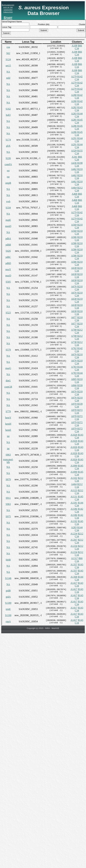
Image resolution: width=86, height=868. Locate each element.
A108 (75, 46)
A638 (74, 268)
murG (8, 368)
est (8, 171)
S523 (8, 313)
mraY (8, 269)
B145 (80, 120)
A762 (74, 348)
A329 (74, 151)
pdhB (8, 245)
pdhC (8, 257)
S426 (8, 251)
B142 (80, 77)
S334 (8, 208)
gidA (8, 597)
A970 (74, 404)
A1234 (74, 534)
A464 (74, 188)
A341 (75, 157)
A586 (74, 237)
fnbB (8, 560)
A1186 (74, 509)
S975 (8, 516)
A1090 (74, 466)
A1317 (75, 558)
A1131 (74, 497)
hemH (8, 424)
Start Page (8, 20)
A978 (74, 410)
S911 (8, 498)
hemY (8, 418)
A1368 (74, 577)
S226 (8, 158)
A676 (74, 287)
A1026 (74, 435)
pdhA (8, 239)
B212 (80, 188)
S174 (8, 140)
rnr (8, 177)
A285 (74, 120)
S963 (8, 504)
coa (8, 47)
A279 (74, 77)
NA (8, 72)
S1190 (8, 615)
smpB (8, 183)
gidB (8, 591)
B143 (80, 107)
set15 (8, 66)
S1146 (8, 578)
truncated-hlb (8, 461)
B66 (80, 46)
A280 (74, 95)
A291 (74, 138)
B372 (80, 410)
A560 (74, 225)
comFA (8, 164)
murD (8, 276)
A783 (74, 367)
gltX (8, 146)
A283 (74, 114)
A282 (74, 107)
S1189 (8, 603)
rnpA (8, 621)
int (8, 436)
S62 (8, 53)
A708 (74, 330)
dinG (8, 381)
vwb (8, 201)
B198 (80, 163)
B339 (80, 385)
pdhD (8, 263)
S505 (8, 282)
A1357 (74, 564)
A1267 (74, 540)
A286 (74, 126)
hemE (8, 430)
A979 (74, 422)
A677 (74, 317)
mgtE (8, 220)
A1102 (74, 478)
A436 (74, 163)
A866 (74, 385)
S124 (8, 59)
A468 (75, 194)
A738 (74, 342)
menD (8, 226)
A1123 (74, 490)
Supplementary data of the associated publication (8, 8)
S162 (8, 109)
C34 (77, 48)
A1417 (74, 583)
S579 (8, 350)
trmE (8, 609)
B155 (80, 151)
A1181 (74, 503)
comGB (8, 387)
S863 (8, 455)
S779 (8, 411)
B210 (80, 169)
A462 (74, 169)
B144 (80, 114)
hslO (8, 115)
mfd (8, 78)
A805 (74, 379)
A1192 (74, 521)
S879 (8, 479)
